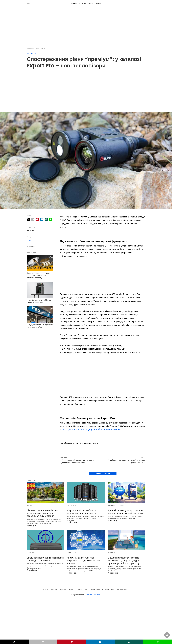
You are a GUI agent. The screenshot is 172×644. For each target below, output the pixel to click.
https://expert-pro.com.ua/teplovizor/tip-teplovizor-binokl (91, 430)
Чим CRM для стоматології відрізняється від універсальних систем (84, 561)
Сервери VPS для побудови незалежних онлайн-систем (82, 512)
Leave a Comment (103, 474)
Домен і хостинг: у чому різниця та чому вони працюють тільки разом (126, 512)
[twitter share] (28, 219)
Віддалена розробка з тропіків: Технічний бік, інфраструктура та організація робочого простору (125, 561)
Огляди (30, 240)
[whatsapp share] (46, 219)
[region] (86, 26)
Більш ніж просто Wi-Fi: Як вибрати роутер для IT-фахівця (45, 559)
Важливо (111, 505)
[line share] (51, 219)
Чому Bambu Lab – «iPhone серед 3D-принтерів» (39, 301)
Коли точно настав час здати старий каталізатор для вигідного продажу (39, 275)
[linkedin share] (42, 219)
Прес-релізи (41, 49)
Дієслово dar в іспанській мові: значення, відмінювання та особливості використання (43, 513)
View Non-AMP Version (93, 595)
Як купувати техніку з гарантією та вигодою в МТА (40, 326)
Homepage (30, 49)
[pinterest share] (37, 219)
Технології (72, 505)
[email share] (33, 219)
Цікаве (29, 505)
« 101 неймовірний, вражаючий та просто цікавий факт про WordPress (77, 461)
